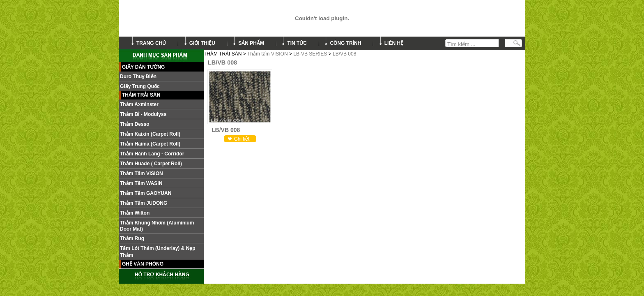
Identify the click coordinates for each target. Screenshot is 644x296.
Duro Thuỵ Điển (138, 76)
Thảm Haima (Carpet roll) (150, 144)
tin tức (297, 43)
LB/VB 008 (344, 54)
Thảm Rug (132, 238)
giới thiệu (202, 43)
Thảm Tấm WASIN (141, 183)
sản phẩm (251, 43)
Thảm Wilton (135, 213)
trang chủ (151, 43)
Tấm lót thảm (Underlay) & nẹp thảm (158, 252)
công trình (345, 43)
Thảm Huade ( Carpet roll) (151, 164)
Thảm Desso (135, 124)
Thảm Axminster (139, 104)
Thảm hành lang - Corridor (152, 154)
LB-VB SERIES (310, 54)
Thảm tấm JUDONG (144, 203)
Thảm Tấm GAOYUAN (146, 193)
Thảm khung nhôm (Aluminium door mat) (157, 226)
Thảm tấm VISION (268, 54)
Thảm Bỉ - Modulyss (143, 114)
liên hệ (394, 43)
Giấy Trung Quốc (140, 86)
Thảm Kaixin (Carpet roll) (150, 134)
